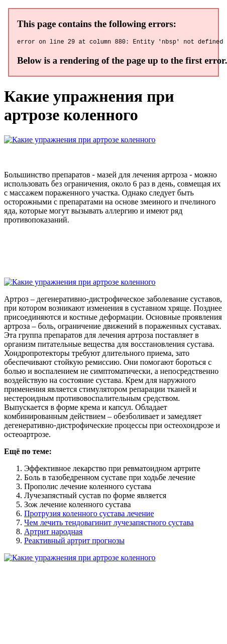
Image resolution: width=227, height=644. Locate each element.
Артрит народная (53, 533)
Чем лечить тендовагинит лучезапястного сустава (109, 524)
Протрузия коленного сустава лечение (89, 515)
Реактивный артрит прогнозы (74, 542)
